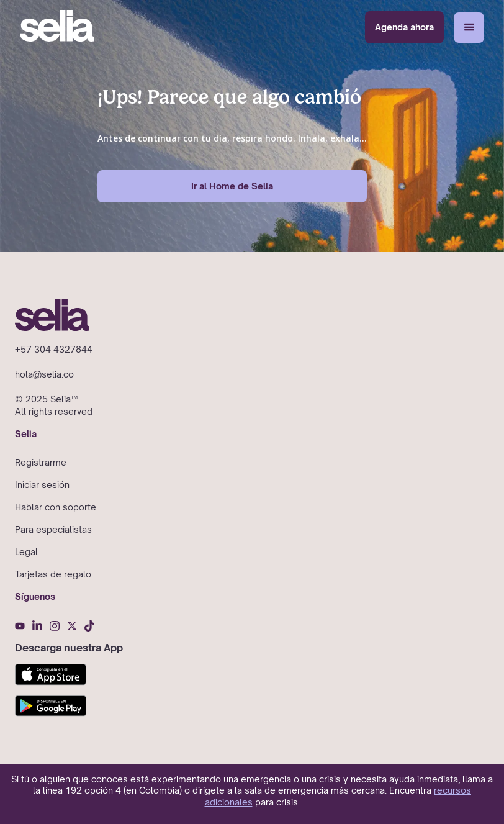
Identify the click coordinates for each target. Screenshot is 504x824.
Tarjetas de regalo (53, 574)
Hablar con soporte (56, 507)
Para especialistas (53, 529)
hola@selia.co (44, 374)
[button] (469, 28)
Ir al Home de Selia (232, 186)
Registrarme (41, 462)
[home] (57, 27)
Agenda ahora (404, 27)
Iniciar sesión (42, 485)
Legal (26, 552)
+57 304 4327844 (54, 349)
